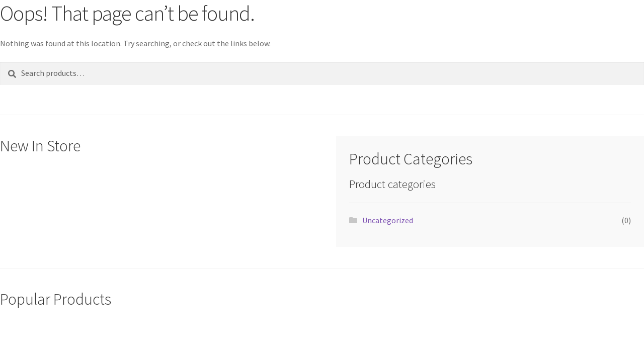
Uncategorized (388, 220)
